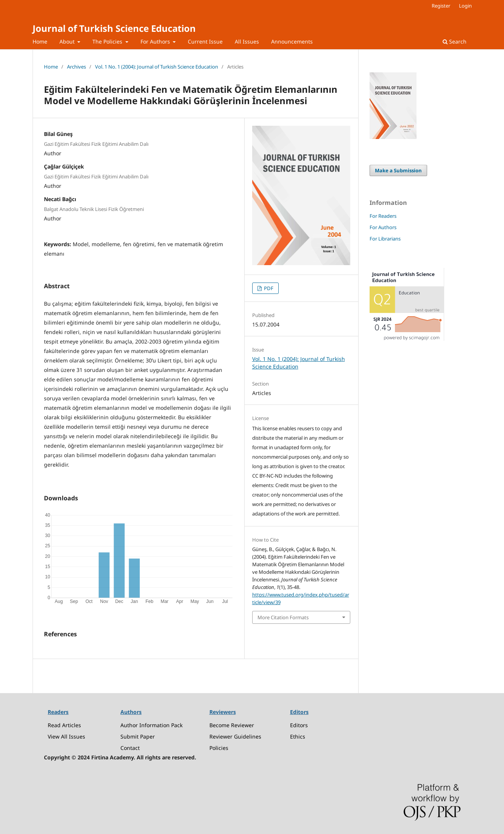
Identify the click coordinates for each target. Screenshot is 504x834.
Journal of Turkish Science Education (114, 28)
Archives (76, 67)
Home (40, 41)
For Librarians (385, 239)
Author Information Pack (151, 725)
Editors (299, 725)
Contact (130, 748)
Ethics (298, 736)
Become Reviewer (232, 725)
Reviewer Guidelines (235, 736)
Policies (219, 748)
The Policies (108, 41)
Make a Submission (398, 170)
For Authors (156, 41)
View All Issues (66, 736)
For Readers (383, 216)
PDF (268, 288)
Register (441, 6)
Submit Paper (138, 736)
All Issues (247, 41)
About (68, 41)
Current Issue (205, 41)
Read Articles (64, 725)
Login (465, 6)
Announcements (292, 41)
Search (455, 41)
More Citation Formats (283, 617)
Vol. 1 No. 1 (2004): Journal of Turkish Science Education (157, 67)
